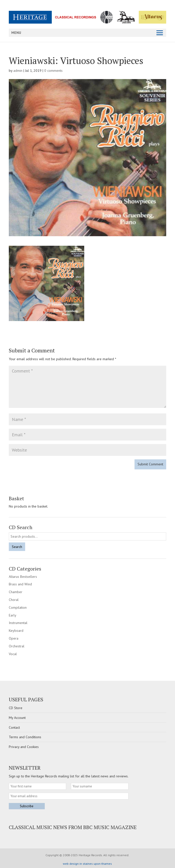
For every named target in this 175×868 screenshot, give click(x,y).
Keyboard (16, 631)
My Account (17, 718)
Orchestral (17, 646)
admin (18, 71)
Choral (14, 600)
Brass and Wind (20, 584)
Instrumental (18, 623)
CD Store (16, 708)
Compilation (18, 607)
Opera (14, 638)
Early (13, 615)
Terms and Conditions (25, 737)
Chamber (16, 592)
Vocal (13, 654)
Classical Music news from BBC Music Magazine (73, 827)
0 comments (53, 71)
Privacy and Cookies (24, 747)
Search (17, 547)
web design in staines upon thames (87, 864)
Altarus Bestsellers (23, 577)
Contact (14, 727)
